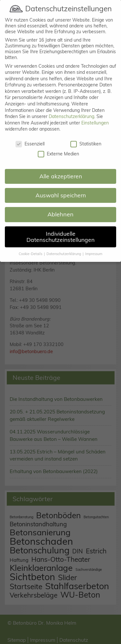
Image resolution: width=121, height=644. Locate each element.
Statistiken (86, 137)
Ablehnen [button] (60, 207)
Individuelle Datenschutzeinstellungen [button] (60, 229)
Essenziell (30, 137)
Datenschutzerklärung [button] (64, 247)
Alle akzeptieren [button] (61, 169)
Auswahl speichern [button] (61, 188)
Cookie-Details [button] (31, 247)
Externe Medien (58, 146)
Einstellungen (95, 115)
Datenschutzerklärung (71, 109)
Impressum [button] (94, 247)
